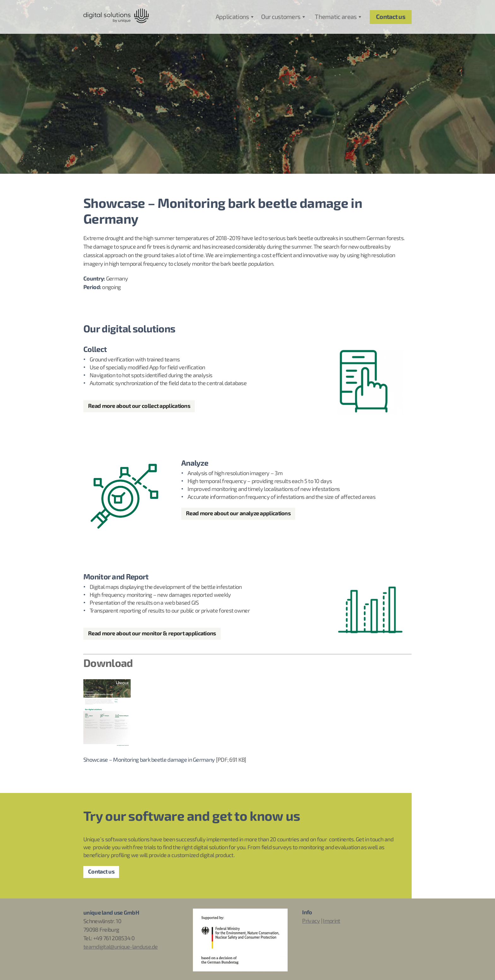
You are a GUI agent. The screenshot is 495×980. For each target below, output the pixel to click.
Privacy (311, 921)
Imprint (331, 921)
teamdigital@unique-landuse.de (121, 947)
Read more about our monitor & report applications (152, 634)
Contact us (101, 872)
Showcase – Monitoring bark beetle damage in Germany (149, 760)
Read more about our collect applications (139, 406)
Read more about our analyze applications (238, 514)
